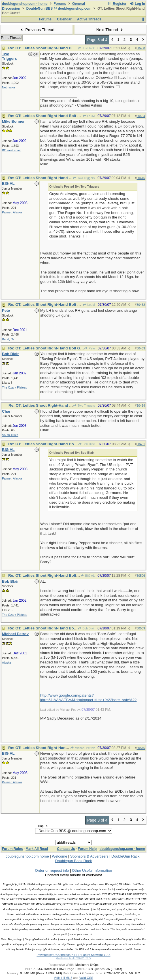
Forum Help (87, 849)
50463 (141, 348)
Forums (60, 4)
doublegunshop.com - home (25, 4)
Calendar (64, 19)
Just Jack (86, 48)
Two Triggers (84, 178)
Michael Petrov (83, 748)
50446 (141, 178)
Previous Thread (37, 30)
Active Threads (89, 19)
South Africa (10, 435)
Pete (90, 348)
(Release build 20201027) (73, 958)
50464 (141, 406)
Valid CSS (86, 978)
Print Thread (11, 38)
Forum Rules (12, 849)
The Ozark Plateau (15, 387)
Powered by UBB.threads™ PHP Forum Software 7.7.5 (73, 955)
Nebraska (8, 87)
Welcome (59, 856)
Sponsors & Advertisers (89, 856)
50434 (141, 116)
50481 (141, 444)
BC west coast (12, 150)
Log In (137, 4)
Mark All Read (37, 849)
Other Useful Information (92, 870)
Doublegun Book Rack (73, 861)
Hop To (43, 826)
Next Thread (110, 30)
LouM (89, 116)
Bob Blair (87, 444)
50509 (141, 628)
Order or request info (52, 870)
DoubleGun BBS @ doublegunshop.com (59, 9)
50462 (141, 305)
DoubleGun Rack (126, 856)
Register (117, 4)
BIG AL (88, 576)
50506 (141, 576)
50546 (141, 748)
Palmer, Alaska (12, 212)
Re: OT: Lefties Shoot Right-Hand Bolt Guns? (49, 48)
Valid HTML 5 (63, 978)
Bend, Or (8, 339)
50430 (141, 48)
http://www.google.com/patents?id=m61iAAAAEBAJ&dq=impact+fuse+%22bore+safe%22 (88, 698)
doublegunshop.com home (27, 856)
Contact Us (66, 849)
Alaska (7, 663)
